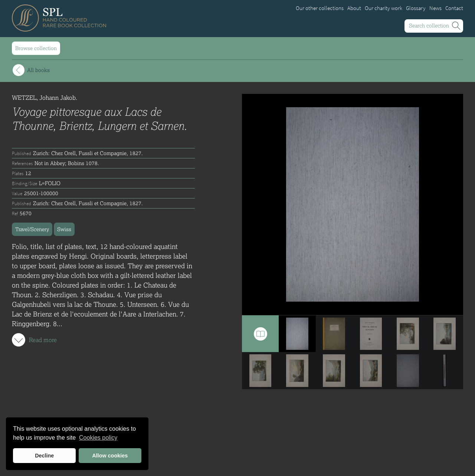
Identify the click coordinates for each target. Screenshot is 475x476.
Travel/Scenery (32, 229)
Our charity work (384, 8)
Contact (454, 8)
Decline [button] (44, 456)
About (354, 8)
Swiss (64, 229)
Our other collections (320, 8)
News (435, 8)
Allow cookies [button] (110, 456)
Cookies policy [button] (98, 438)
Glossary (416, 8)
